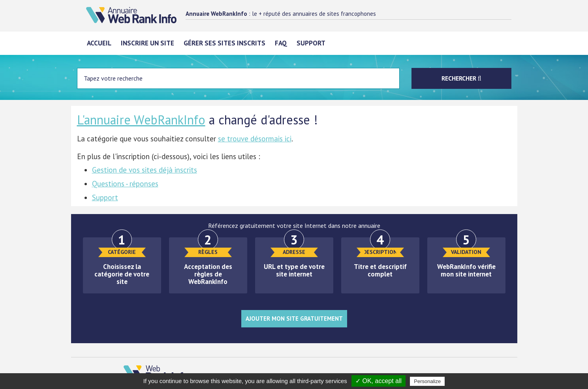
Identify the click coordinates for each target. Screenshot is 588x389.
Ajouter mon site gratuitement (294, 319)
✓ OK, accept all (379, 381)
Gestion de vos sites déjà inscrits (145, 170)
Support (311, 43)
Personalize (427, 381)
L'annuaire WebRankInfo (141, 120)
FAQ (281, 43)
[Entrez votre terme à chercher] (239, 78)
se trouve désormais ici (255, 139)
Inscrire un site (147, 43)
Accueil (99, 43)
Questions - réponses (125, 184)
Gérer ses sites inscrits (224, 43)
